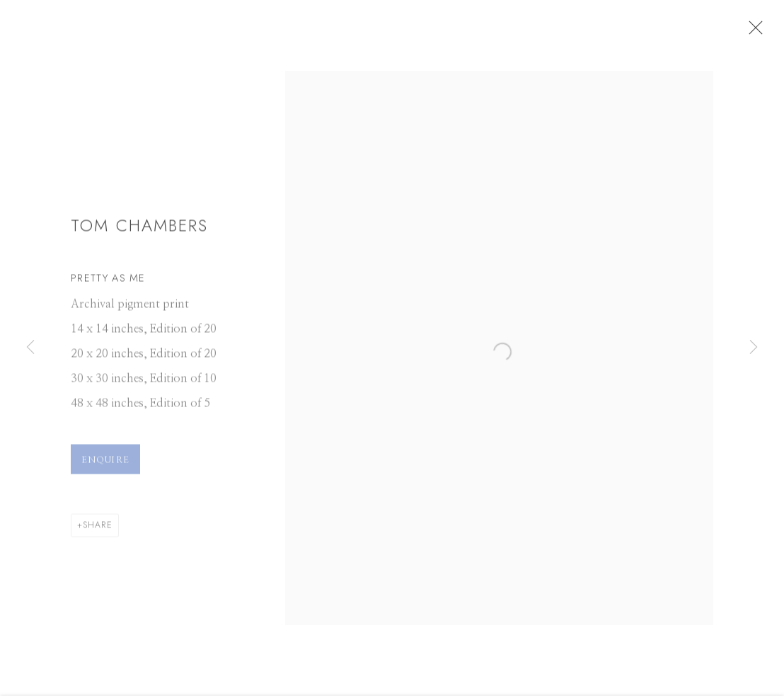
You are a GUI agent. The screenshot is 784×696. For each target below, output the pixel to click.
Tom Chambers (140, 232)
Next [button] (754, 348)
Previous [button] (30, 348)
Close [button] (769, 32)
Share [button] (98, 531)
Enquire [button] (105, 466)
